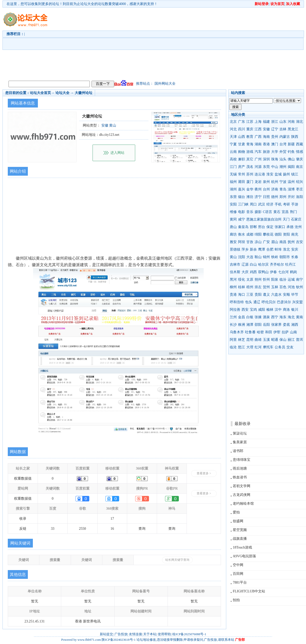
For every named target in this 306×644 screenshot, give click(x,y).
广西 (258, 137)
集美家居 (240, 442)
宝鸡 (253, 310)
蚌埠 (278, 249)
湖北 (299, 122)
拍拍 (236, 600)
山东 (283, 122)
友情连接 (135, 634)
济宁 (258, 197)
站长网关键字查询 (177, 560)
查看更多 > (204, 473)
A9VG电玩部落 (244, 556)
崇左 (258, 287)
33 (53, 529)
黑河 (233, 280)
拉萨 (285, 332)
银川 (295, 310)
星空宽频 (240, 530)
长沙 (233, 325)
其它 (250, 159)
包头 (249, 302)
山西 (242, 137)
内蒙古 (285, 137)
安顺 (286, 295)
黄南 (299, 317)
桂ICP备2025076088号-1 (189, 634)
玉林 (275, 287)
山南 (293, 332)
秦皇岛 (243, 227)
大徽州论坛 (84, 93)
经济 (270, 204)
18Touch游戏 (242, 547)
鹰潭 (262, 249)
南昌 (283, 242)
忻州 (266, 280)
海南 (266, 137)
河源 (258, 167)
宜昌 (285, 212)
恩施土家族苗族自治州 (264, 219)
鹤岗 (293, 272)
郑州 (283, 197)
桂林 (242, 287)
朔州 (258, 280)
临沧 (233, 347)
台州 (266, 189)
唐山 (233, 227)
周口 (253, 204)
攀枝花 (268, 234)
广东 (242, 122)
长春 (295, 257)
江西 (258, 129)
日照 (266, 197)
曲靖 (258, 340)
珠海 (275, 159)
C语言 (267, 212)
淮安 (270, 174)
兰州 (233, 317)
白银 (250, 317)
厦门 (250, 182)
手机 (278, 204)
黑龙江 (293, 129)
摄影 (258, 212)
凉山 (258, 242)
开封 (291, 197)
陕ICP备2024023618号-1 (119, 640)
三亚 (250, 295)
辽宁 (275, 129)
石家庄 (296, 219)
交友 (290, 347)
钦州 (299, 287)
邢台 (262, 227)
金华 (250, 189)
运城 (291, 280)
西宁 (275, 317)
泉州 (266, 182)
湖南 (258, 144)
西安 (245, 310)
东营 (233, 197)
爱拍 (236, 512)
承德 (290, 227)
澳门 (275, 144)
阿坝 (242, 242)
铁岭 (275, 257)
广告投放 (121, 634)
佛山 (291, 159)
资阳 (286, 234)
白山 (253, 264)
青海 (250, 144)
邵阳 (258, 325)
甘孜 (250, 242)
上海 (258, 122)
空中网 (238, 565)
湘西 (295, 325)
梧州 (250, 287)
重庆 (250, 129)
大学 (275, 152)
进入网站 (117, 153)
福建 (266, 122)
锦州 (266, 257)
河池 (291, 287)
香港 (266, 144)
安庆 (295, 249)
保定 (270, 227)
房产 (242, 167)
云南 (233, 152)
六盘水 (276, 295)
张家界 (276, 325)
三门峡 (243, 204)
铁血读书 (240, 477)
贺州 (266, 287)
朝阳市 (285, 257)
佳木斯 (235, 272)
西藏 (299, 144)
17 (112, 519)
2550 (83, 529)
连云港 (260, 174)
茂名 (250, 167)
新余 (253, 249)
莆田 (242, 182)
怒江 (242, 347)
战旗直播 (240, 539)
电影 (242, 212)
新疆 (291, 144)
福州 (233, 182)
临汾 (283, 280)
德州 (275, 197)
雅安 (233, 242)
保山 (283, 340)
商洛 (286, 310)
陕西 (295, 137)
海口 (242, 295)
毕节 (295, 295)
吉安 (299, 242)
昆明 (250, 340)
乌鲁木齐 (237, 332)
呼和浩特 (237, 302)
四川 (242, 129)
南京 (299, 167)
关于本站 (150, 634)
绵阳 (258, 234)
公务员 (280, 347)
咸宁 (242, 219)
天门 (286, 219)
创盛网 (238, 521)
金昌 (242, 317)
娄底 (286, 325)
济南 (275, 189)
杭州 (275, 182)
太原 (250, 280)
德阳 (278, 234)
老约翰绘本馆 (243, 504)
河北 (233, 129)
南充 (295, 234)
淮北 (286, 249)
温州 (291, 182)
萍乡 (245, 249)
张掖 (258, 317)
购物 (242, 152)
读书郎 (238, 451)
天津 (233, 137)
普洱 (299, 340)
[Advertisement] (121, 43)
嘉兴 (242, 189)
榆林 (270, 310)
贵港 (233, 295)
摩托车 (268, 347)
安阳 (233, 204)
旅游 (266, 152)
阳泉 (275, 280)
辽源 (245, 264)
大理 (250, 347)
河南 (291, 122)
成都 (250, 234)
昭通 (275, 340)
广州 (258, 159)
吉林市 (235, 264)
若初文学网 (242, 486)
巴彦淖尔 (284, 302)
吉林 (283, 129)
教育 (250, 137)
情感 (299, 152)
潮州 (283, 167)
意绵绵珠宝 (242, 460)
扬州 (286, 174)
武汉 (262, 204)
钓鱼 (291, 152)
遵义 (266, 295)
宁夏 (233, 144)
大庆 (245, 272)
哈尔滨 (263, 264)
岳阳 (266, 325)
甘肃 (242, 144)
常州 (242, 174)
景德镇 (235, 249)
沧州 (298, 227)
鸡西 (253, 272)
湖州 (233, 189)
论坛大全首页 (40, 93)
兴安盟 (297, 302)
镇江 (295, 174)
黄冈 (233, 219)
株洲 (242, 325)
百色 (283, 287)
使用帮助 (164, 634)
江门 (233, 167)
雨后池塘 (240, 468)
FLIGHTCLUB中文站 (249, 591)
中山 (275, 167)
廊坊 (233, 234)
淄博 (291, 189)
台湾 (283, 144)
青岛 (283, 189)
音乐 (250, 212)
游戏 (250, 152)
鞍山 (258, 257)
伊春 (273, 272)
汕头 (283, 159)
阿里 (233, 340)
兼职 (242, 159)
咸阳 (262, 310)
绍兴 (299, 182)
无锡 (233, 174)
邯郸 (253, 227)
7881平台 (240, 582)
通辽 (257, 302)
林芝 (242, 340)
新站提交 (106, 634)
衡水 (242, 234)
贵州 (275, 137)
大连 (250, 257)
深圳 (266, 159)
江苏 (250, 122)
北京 (233, 122)
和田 (269, 332)
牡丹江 (290, 264)
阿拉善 (235, 310)
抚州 (291, 242)
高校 (233, 159)
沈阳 (242, 257)
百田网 (238, 574)
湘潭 (250, 325)
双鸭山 (263, 272)
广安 (266, 242)
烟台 (242, 197)
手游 (295, 204)
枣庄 (299, 189)
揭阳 (291, 167)
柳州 (233, 287)
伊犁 (277, 332)
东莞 (266, 167)
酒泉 (266, 317)
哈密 (260, 332)
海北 (291, 317)
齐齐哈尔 (277, 264)
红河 (258, 347)
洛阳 (299, 197)
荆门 (293, 212)
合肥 (270, 249)
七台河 (283, 272)
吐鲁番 (250, 332)
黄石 (277, 212)
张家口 (280, 227)
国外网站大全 (165, 84)
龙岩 (258, 182)
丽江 (291, 340)
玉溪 (266, 340)
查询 (142, 529)
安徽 (266, 129)
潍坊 (250, 197)
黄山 (233, 257)
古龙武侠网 (242, 495)
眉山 (275, 242)
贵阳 (258, 295)
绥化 (242, 280)
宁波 (283, 182)
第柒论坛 (240, 433)
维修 (233, 212)
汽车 (258, 152)
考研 (286, 204)
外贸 (283, 152)
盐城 (278, 174)
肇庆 (299, 159)
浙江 (275, 122)
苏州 (250, 174)
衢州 (258, 189)
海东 (283, 317)
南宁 (299, 280)
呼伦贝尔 (269, 302)
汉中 (278, 310)
